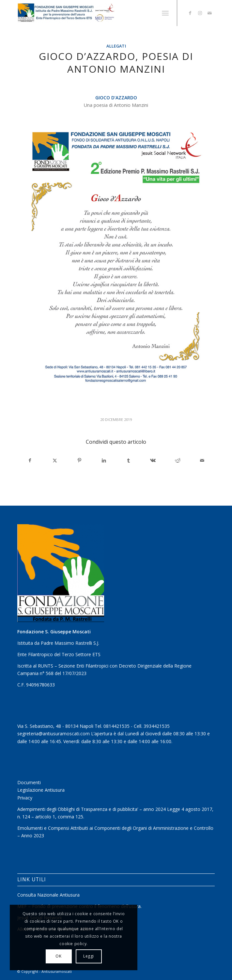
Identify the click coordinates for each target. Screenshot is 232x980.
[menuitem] (165, 13)
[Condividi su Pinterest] (79, 460)
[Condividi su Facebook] (30, 460)
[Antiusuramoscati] (96, 13)
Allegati (116, 46)
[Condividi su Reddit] (178, 460)
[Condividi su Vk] (153, 460)
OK (58, 956)
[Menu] (165, 13)
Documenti (29, 782)
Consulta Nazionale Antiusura (48, 895)
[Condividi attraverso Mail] (202, 460)
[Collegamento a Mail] (210, 13)
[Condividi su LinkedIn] (104, 460)
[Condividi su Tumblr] (128, 460)
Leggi (89, 956)
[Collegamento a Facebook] (190, 13)
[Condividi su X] (55, 460)
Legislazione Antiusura (41, 790)
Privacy (25, 798)
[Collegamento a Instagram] (200, 13)
